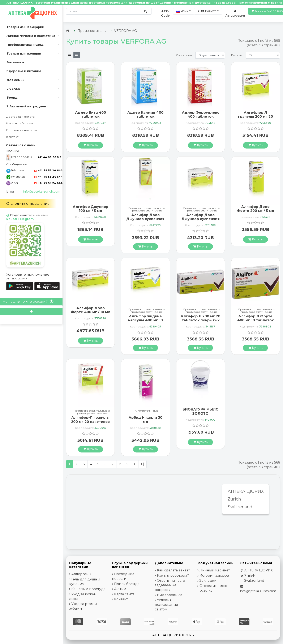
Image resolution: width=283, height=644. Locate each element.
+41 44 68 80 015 (49, 157)
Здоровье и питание (24, 71)
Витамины (15, 62)
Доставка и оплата (21, 117)
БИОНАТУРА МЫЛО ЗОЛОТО (201, 411)
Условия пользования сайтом (166, 605)
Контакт (12, 137)
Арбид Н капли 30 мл (145, 420)
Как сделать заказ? (173, 570)
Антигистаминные (147, 411)
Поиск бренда (127, 584)
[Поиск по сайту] (145, 11)
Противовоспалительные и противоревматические (147, 209)
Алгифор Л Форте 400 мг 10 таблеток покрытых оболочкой (256, 322)
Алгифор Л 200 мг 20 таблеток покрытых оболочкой (200, 320)
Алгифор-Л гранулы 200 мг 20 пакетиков (90, 420)
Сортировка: (185, 55)
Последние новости (22, 130)
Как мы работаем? (173, 576)
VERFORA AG (126, 31)
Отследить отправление (28, 204)
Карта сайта (124, 594)
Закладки (208, 581)
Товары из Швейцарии (25, 27)
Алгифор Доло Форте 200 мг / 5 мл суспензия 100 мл (256, 211)
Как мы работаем (20, 123)
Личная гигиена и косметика (31, 36)
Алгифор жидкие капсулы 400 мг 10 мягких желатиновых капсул (145, 322)
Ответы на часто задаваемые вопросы (170, 585)
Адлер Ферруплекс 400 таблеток (201, 115)
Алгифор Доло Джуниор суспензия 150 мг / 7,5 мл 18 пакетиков (201, 221)
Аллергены (81, 574)
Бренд (12, 98)
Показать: (237, 55)
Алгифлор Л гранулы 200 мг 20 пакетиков (256, 117)
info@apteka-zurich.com (42, 192)
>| (142, 464)
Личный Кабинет (215, 570)
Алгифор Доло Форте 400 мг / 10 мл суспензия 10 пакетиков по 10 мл (91, 314)
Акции (120, 589)
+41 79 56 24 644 (48, 170)
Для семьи (16, 80)
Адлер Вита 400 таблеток (91, 115)
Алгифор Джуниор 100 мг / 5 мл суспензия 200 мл (91, 211)
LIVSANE (13, 89)
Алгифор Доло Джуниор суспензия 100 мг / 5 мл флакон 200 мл (145, 221)
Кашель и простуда (88, 589)
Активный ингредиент (27, 106)
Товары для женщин (24, 53)
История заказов (214, 576)
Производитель (92, 31)
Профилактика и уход (25, 45)
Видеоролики (170, 595)
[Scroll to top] (31, 311)
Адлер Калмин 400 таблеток (145, 115)
